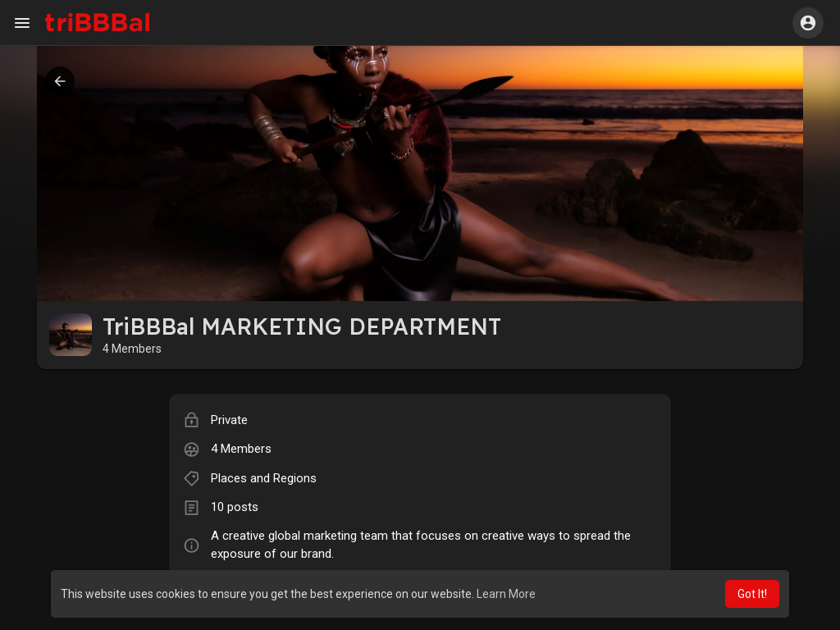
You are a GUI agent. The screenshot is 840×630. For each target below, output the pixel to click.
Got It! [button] (752, 594)
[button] (808, 23)
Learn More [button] (506, 594)
